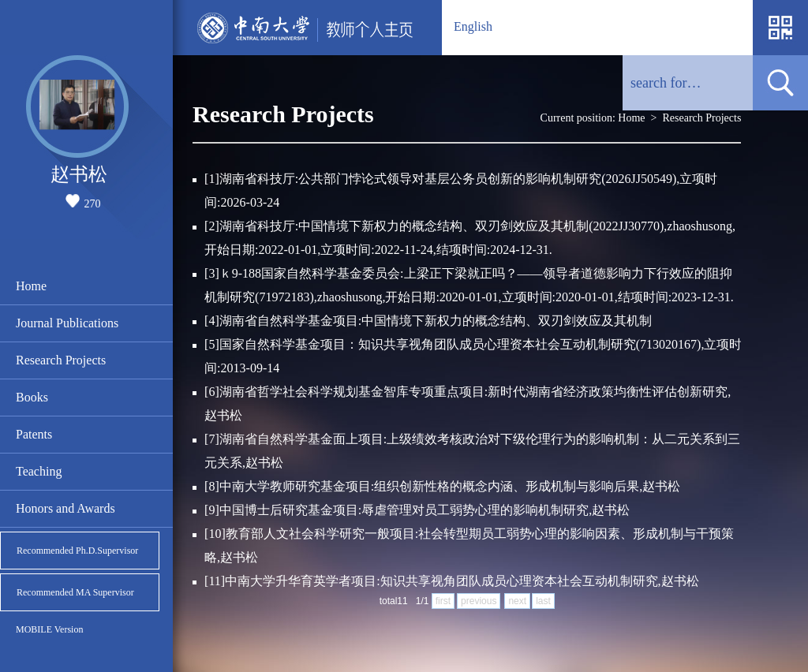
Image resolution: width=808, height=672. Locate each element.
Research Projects (61, 360)
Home (31, 286)
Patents (34, 434)
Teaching (39, 471)
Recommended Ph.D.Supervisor (77, 551)
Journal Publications (67, 323)
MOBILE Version (49, 629)
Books (32, 397)
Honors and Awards (65, 508)
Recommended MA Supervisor (75, 592)
